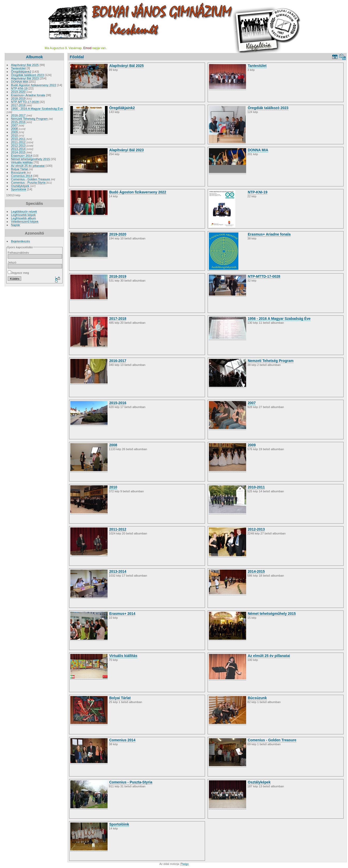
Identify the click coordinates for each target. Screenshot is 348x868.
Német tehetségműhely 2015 (31, 159)
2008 (14, 129)
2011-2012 (18, 142)
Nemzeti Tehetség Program (29, 119)
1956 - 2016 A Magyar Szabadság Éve (37, 108)
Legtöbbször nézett (24, 211)
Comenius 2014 (22, 176)
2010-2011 (18, 139)
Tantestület (18, 68)
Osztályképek (20, 186)
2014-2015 (18, 152)
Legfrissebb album (24, 218)
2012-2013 (18, 145)
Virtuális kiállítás (22, 162)
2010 (14, 135)
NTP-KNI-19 (19, 88)
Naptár (16, 225)
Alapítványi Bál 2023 (25, 78)
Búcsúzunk (19, 172)
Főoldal (77, 57)
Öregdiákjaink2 (21, 71)
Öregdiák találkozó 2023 (28, 75)
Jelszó (12, 262)
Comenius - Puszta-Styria (28, 182)
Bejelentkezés (21, 241)
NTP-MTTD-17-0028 (25, 102)
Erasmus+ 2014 (22, 156)
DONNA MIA (20, 82)
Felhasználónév (18, 252)
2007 (14, 125)
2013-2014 (18, 149)
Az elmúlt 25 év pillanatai (28, 166)
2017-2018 (18, 105)
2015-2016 (18, 122)
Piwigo (184, 864)
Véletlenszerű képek (25, 221)
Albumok (34, 57)
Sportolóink (19, 189)
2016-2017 (18, 115)
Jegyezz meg (18, 273)
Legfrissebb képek (24, 215)
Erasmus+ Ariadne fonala (28, 95)
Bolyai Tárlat (20, 169)
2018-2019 (18, 98)
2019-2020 (18, 92)
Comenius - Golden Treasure (31, 179)
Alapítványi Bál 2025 (25, 65)
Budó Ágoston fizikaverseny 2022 (34, 85)
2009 (14, 132)
